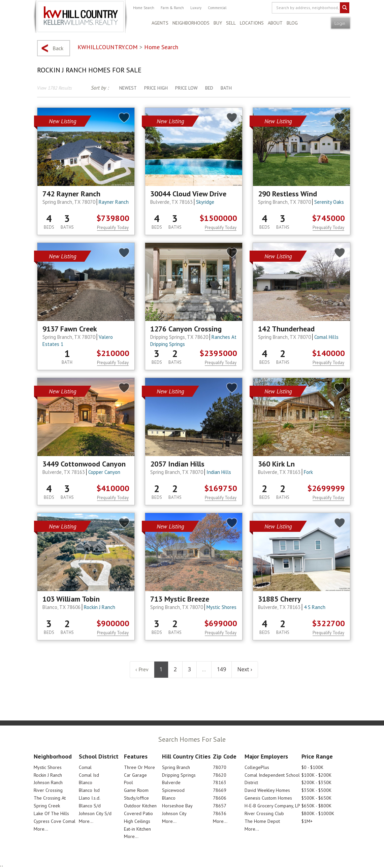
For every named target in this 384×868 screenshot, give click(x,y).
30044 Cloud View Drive (188, 194)
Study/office (136, 798)
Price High (156, 88)
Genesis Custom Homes (268, 798)
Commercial (217, 8)
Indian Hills (219, 472)
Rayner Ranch (114, 202)
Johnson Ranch (48, 782)
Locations (252, 23)
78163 (220, 782)
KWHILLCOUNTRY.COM (108, 47)
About (275, 23)
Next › (245, 669)
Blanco (86, 782)
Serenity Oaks (329, 202)
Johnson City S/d (95, 813)
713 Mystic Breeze (180, 599)
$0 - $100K (312, 767)
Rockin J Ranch (100, 607)
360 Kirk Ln (276, 464)
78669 (220, 790)
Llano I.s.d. (90, 798)
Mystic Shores (221, 607)
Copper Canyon (104, 472)
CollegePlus (257, 767)
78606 (220, 798)
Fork (308, 472)
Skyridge (205, 202)
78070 (220, 767)
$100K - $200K (316, 775)
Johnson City (174, 813)
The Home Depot (262, 821)
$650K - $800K (316, 806)
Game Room (136, 790)
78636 (220, 813)
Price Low (186, 88)
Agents (160, 23)
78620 (220, 775)
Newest (128, 88)
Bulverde (171, 782)
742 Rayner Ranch (71, 194)
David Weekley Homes (267, 790)
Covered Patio (138, 813)
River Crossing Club (264, 813)
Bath (226, 88)
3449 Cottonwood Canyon (84, 464)
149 (221, 669)
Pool (129, 782)
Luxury (196, 8)
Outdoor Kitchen (140, 806)
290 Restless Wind (287, 194)
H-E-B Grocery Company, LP (272, 806)
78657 (220, 806)
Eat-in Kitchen (137, 829)
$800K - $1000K (318, 813)
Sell (231, 23)
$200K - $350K (316, 782)
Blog (292, 23)
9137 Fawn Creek (70, 329)
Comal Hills (326, 337)
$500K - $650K (316, 798)
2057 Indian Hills (177, 464)
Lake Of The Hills (51, 813)
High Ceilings (137, 821)
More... (41, 829)
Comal (85, 767)
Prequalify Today (113, 228)
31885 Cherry (280, 599)
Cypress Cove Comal (55, 821)
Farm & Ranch (172, 8)
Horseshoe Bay (177, 806)
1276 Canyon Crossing (186, 329)
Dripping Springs (179, 775)
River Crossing (48, 790)
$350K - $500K (316, 790)
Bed (209, 88)
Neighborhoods (191, 23)
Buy (218, 23)
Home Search (144, 8)
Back (58, 48)
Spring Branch (176, 767)
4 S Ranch (315, 607)
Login (341, 23)
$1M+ (307, 821)
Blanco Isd (89, 790)
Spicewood (173, 790)
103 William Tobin (71, 599)
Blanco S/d (90, 806)
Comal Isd (89, 775)
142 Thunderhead (286, 329)
